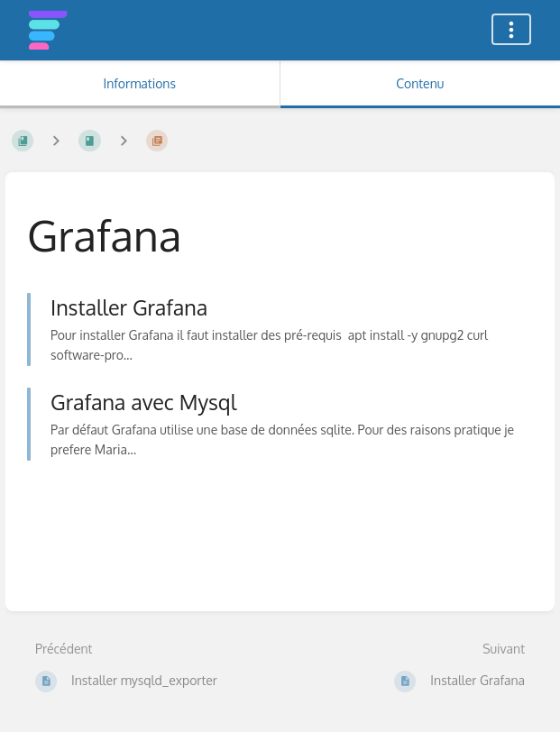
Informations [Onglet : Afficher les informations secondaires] (140, 83)
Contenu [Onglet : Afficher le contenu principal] (420, 83)
